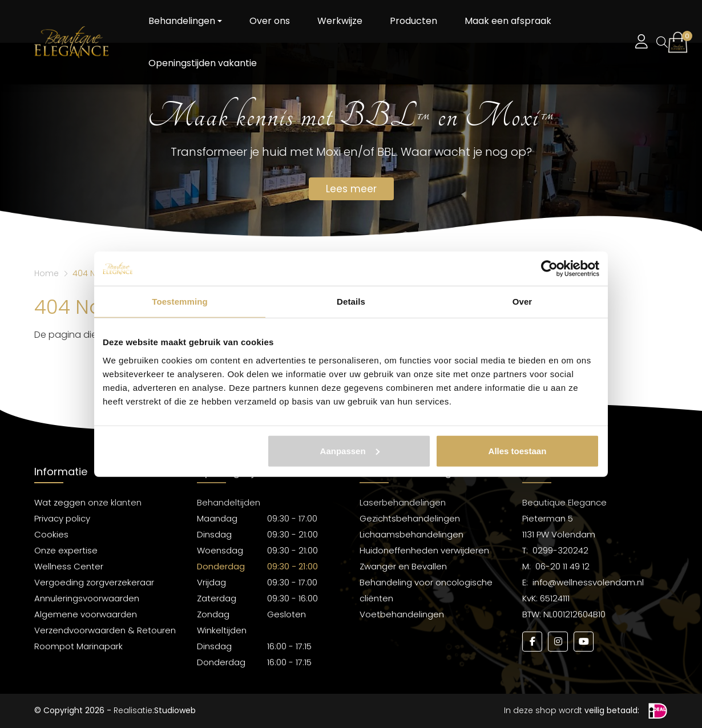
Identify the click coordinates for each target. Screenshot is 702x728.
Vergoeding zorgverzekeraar (94, 582)
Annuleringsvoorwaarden (87, 598)
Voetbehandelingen (402, 614)
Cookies (51, 534)
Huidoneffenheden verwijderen (424, 550)
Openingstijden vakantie (203, 63)
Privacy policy (62, 518)
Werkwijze (340, 21)
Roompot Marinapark (78, 646)
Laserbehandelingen (403, 502)
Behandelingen (182, 21)
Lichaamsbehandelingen (411, 534)
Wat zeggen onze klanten (88, 502)
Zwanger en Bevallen (403, 566)
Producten (413, 21)
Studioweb (175, 710)
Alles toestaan (518, 450)
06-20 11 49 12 (562, 566)
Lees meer (351, 189)
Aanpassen (350, 450)
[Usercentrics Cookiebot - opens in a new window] (549, 269)
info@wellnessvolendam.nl (588, 582)
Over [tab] (523, 302)
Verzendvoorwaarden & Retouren (105, 630)
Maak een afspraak (508, 21)
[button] (678, 42)
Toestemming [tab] (180, 302)
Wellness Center (69, 566)
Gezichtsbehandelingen (410, 518)
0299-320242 (560, 550)
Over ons (270, 21)
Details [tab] (351, 302)
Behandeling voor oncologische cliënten (426, 590)
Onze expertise (66, 550)
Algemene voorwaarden (86, 614)
